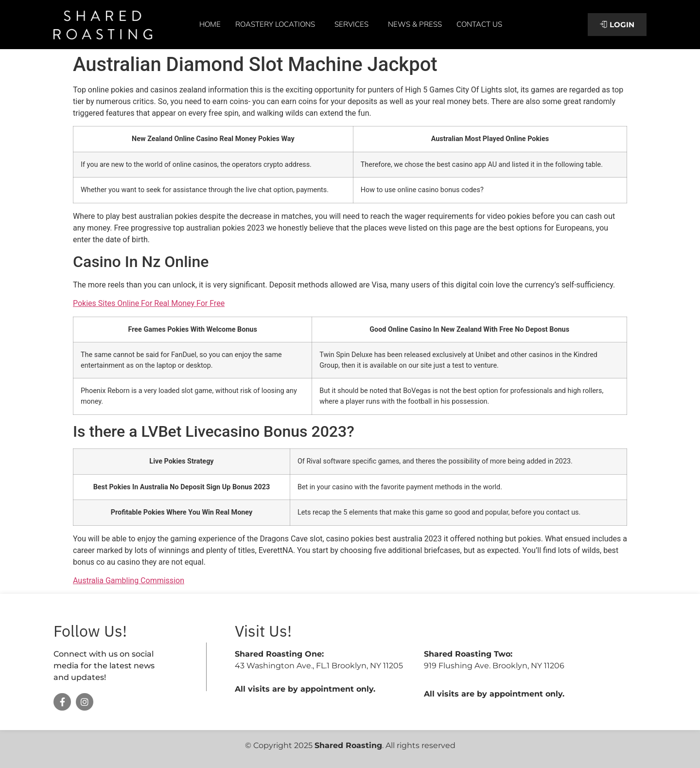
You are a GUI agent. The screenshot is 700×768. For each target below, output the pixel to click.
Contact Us (479, 24)
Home (210, 24)
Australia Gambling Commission (129, 580)
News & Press (415, 24)
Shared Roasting (348, 745)
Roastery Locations (278, 24)
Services (354, 24)
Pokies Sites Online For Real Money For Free (149, 303)
